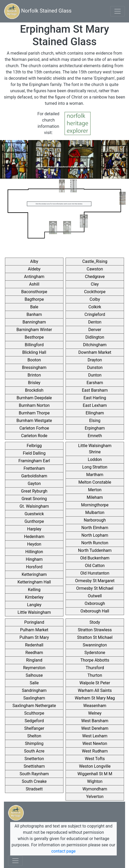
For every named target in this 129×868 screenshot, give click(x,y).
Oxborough (95, 603)
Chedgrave (95, 277)
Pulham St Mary (34, 637)
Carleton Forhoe (34, 428)
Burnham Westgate (34, 421)
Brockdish (34, 390)
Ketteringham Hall (34, 582)
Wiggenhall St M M (95, 774)
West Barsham (95, 721)
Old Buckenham (95, 558)
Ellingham (95, 413)
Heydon (34, 544)
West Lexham (95, 736)
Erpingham (95, 428)
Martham (95, 475)
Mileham (95, 497)
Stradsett (34, 789)
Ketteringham (34, 574)
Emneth (95, 436)
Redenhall (34, 645)
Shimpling (34, 743)
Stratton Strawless (95, 630)
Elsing (95, 421)
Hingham (34, 559)
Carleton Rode (34, 436)
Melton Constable (95, 482)
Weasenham (95, 706)
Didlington (95, 337)
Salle (34, 683)
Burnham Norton (34, 405)
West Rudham (95, 751)
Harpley (34, 529)
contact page (63, 851)
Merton (95, 490)
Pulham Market (34, 630)
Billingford (34, 345)
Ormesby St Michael (95, 588)
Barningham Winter (34, 330)
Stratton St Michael (95, 637)
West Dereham (95, 728)
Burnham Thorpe (34, 413)
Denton (95, 322)
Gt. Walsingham (34, 506)
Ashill (34, 284)
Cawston (95, 269)
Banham (34, 314)
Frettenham (34, 468)
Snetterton (34, 759)
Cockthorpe (95, 292)
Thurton (95, 675)
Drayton (95, 360)
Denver (95, 330)
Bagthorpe (34, 299)
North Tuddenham (95, 550)
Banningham (34, 322)
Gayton (34, 484)
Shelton (34, 736)
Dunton (95, 375)
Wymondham (95, 789)
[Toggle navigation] (118, 11)
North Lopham (95, 535)
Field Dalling (34, 453)
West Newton (95, 743)
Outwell (95, 596)
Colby (95, 299)
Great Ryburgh (34, 491)
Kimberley (34, 597)
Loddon (95, 459)
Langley (34, 605)
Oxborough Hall (95, 611)
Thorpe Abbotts (95, 660)
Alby (34, 261)
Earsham (95, 383)
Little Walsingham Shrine (95, 449)
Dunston (95, 368)
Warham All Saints (95, 690)
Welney (95, 713)
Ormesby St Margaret (95, 581)
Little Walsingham (34, 612)
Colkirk (95, 307)
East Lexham (95, 405)
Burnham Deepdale (34, 398)
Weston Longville (95, 766)
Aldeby (34, 269)
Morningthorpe (95, 505)
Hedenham (34, 537)
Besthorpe (34, 337)
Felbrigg (34, 446)
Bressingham (34, 368)
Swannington (95, 645)
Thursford (95, 668)
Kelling (34, 590)
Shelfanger (34, 728)
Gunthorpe (34, 521)
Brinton (34, 375)
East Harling (95, 398)
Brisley (34, 383)
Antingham (34, 277)
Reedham (34, 653)
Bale (34, 307)
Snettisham (34, 766)
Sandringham (34, 690)
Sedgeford (34, 721)
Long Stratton (95, 467)
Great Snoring (34, 499)
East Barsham (95, 390)
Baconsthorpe (34, 292)
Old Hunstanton (95, 573)
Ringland (34, 660)
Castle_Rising (95, 261)
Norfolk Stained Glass (38, 11)
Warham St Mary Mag (95, 698)
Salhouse (34, 675)
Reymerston (34, 668)
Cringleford (95, 314)
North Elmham (95, 528)
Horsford (34, 567)
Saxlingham (34, 698)
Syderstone (95, 653)
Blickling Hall (34, 352)
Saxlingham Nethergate (34, 706)
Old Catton (95, 566)
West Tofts (95, 759)
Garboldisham (34, 476)
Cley (95, 284)
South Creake (34, 781)
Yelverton (95, 797)
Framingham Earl (34, 461)
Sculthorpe (34, 713)
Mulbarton (95, 513)
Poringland (34, 622)
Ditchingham (95, 345)
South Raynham (34, 774)
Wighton (95, 781)
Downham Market (95, 352)
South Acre (34, 751)
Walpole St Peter (95, 683)
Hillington (34, 552)
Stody (95, 622)
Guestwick (34, 514)
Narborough (95, 520)
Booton (34, 360)
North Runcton (95, 543)
